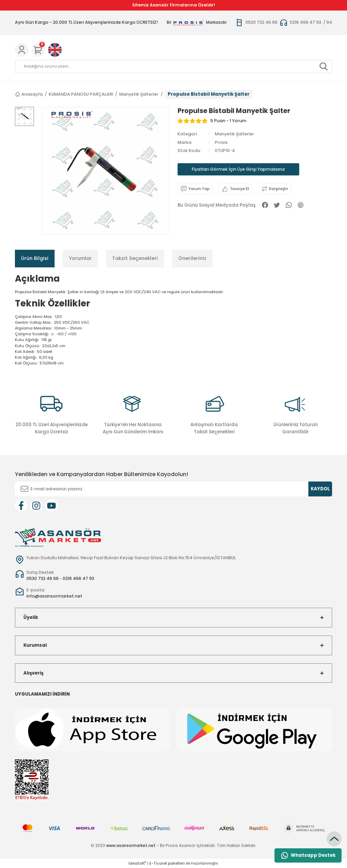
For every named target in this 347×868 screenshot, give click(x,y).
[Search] (173, 67)
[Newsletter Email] (173, 489)
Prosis (221, 142)
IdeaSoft (137, 863)
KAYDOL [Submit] (320, 489)
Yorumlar (80, 258)
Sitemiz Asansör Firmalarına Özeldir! (174, 5)
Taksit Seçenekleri (135, 258)
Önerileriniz (192, 258)
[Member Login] (22, 50)
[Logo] (58, 537)
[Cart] (38, 50)
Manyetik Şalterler (234, 134)
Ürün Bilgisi (35, 258)
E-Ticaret (158, 863)
